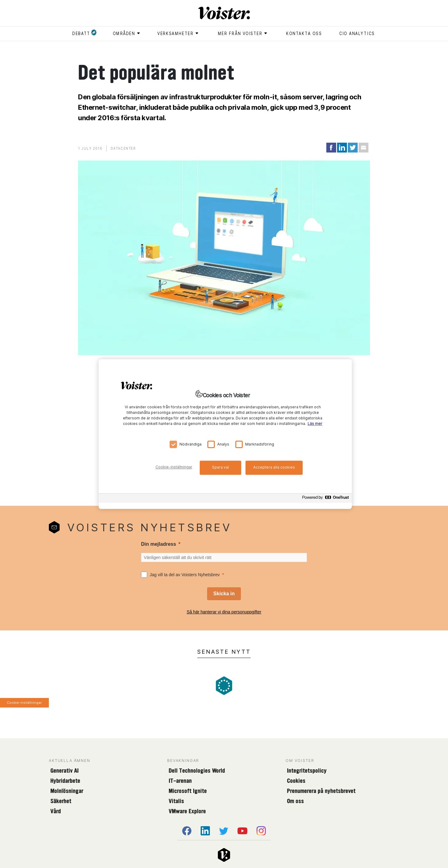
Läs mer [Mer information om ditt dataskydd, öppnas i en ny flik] (315, 424)
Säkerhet (61, 801)
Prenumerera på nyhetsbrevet (321, 791)
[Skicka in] (224, 594)
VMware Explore (187, 811)
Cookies (296, 781)
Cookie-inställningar (24, 703)
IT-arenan (180, 781)
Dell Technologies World (197, 771)
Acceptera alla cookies (274, 467)
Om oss (295, 801)
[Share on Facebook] (331, 148)
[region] (225, 434)
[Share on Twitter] (353, 148)
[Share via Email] (364, 148)
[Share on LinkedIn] (342, 148)
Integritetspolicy (307, 771)
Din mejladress (159, 544)
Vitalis (176, 801)
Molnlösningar (67, 791)
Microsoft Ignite (188, 791)
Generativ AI (65, 771)
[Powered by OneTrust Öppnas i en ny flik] (325, 499)
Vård (56, 811)
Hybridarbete (65, 781)
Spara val (220, 467)
